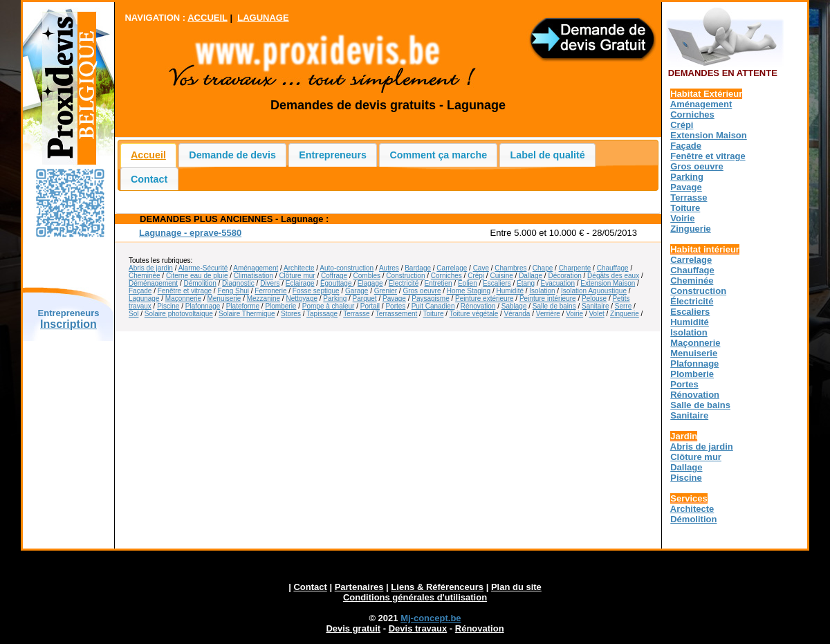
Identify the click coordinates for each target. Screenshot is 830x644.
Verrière (548, 314)
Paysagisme (430, 298)
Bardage (418, 268)
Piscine (168, 306)
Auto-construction (347, 268)
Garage (357, 291)
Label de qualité (548, 155)
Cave (481, 268)
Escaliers (497, 283)
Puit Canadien (433, 306)
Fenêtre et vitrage (185, 291)
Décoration (564, 276)
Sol (133, 314)
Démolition (200, 283)
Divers (270, 283)
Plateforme (243, 306)
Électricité (404, 283)
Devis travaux (418, 628)
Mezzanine (264, 298)
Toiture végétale (474, 314)
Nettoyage (302, 298)
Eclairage (300, 283)
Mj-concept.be (431, 618)
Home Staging (469, 291)
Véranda (517, 314)
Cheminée (145, 276)
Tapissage (322, 314)
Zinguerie (625, 314)
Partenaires (359, 587)
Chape (543, 268)
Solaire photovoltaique (179, 314)
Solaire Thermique (247, 314)
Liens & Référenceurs (437, 587)
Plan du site (516, 587)
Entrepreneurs (333, 155)
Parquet (365, 298)
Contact (149, 179)
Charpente (575, 268)
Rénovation (478, 306)
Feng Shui (233, 291)
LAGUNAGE (263, 18)
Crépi (476, 276)
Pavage (394, 298)
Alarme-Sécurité (203, 268)
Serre (623, 306)
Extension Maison (608, 283)
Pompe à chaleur (329, 306)
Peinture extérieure (485, 298)
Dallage (531, 276)
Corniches (446, 276)
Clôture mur (297, 276)
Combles (367, 276)
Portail (370, 306)
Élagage (370, 283)
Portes (395, 306)
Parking (335, 298)
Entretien (439, 283)
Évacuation (558, 283)
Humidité (510, 291)
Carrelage (452, 268)
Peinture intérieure (548, 298)
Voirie (574, 314)
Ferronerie (270, 291)
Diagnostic (238, 283)
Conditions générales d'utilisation (415, 597)
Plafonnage (203, 306)
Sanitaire (595, 306)
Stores (291, 314)
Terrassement (397, 314)
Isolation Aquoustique (594, 291)
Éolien (468, 283)
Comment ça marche (439, 155)
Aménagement (256, 268)
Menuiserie (224, 298)
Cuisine (501, 276)
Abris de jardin (151, 268)
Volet (596, 314)
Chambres (510, 268)
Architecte (299, 268)
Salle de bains (554, 306)
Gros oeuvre (422, 291)
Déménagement (153, 283)
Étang (526, 283)
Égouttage (337, 283)
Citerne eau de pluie (197, 276)
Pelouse (594, 298)
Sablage (514, 306)
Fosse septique (316, 291)
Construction (405, 276)
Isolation (542, 291)
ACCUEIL (207, 18)
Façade (140, 291)
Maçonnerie (183, 298)
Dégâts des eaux (613, 276)
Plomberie (280, 306)
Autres (389, 268)
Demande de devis (232, 155)
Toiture (433, 314)
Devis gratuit (353, 628)
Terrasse (356, 314)
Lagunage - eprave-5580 (190, 233)
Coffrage (334, 276)
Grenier (386, 291)
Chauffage (613, 268)
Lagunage (144, 298)
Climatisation (253, 276)
